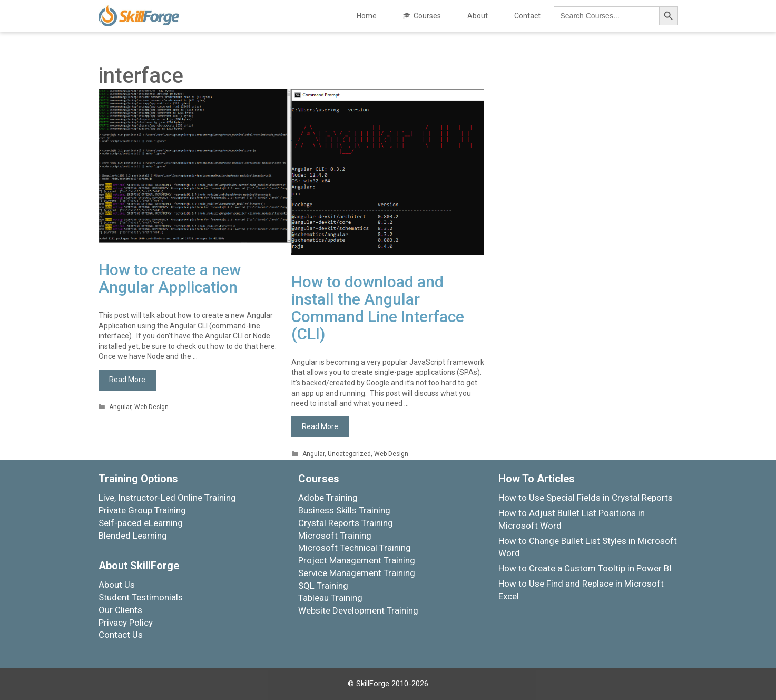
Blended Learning (133, 536)
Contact (527, 16)
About (478, 16)
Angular (120, 407)
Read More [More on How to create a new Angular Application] (127, 380)
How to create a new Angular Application (170, 278)
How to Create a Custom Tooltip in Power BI (585, 568)
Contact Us (121, 635)
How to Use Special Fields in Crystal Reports (586, 498)
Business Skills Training (344, 510)
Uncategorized (349, 454)
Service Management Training (357, 573)
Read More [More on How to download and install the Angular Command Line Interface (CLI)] (320, 426)
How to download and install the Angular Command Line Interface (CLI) (378, 308)
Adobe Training (328, 498)
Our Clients (120, 610)
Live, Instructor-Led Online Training (167, 498)
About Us (117, 585)
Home (367, 16)
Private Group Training (142, 510)
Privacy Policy (126, 623)
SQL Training (323, 586)
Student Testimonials (141, 597)
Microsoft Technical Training (355, 548)
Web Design (151, 407)
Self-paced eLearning (141, 523)
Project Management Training (357, 560)
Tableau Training (330, 598)
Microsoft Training (335, 536)
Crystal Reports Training (346, 523)
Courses (427, 16)
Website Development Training (358, 610)
